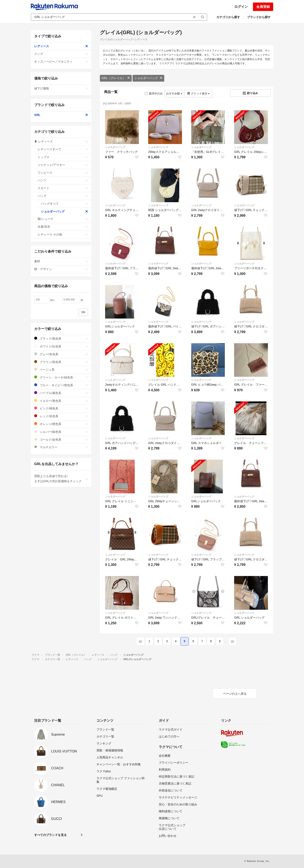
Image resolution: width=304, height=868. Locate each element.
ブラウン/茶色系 (61, 362)
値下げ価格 (61, 88)
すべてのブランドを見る (50, 835)
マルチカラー (61, 447)
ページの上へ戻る (235, 694)
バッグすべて (64, 204)
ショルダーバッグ (148, 78)
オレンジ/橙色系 (61, 424)
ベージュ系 (61, 369)
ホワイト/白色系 (61, 346)
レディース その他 (63, 234)
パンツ (63, 180)
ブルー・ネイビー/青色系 (61, 385)
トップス (63, 157)
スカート (63, 188)
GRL (61, 115)
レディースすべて (63, 149)
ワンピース (63, 173)
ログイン (241, 7)
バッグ (63, 196)
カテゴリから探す (228, 17)
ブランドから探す (259, 17)
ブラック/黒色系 (61, 338)
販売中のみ (154, 94)
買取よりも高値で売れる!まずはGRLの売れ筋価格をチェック (61, 479)
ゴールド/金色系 (61, 439)
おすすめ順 (174, 94)
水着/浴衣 (63, 227)
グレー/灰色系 (61, 354)
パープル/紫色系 (61, 393)
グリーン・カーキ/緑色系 (61, 377)
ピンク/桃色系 (61, 408)
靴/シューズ (63, 219)
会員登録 (263, 7)
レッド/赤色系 (61, 416)
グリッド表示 (198, 94)
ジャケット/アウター (63, 165)
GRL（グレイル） (116, 78)
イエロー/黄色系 (61, 401)
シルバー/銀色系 (61, 432)
